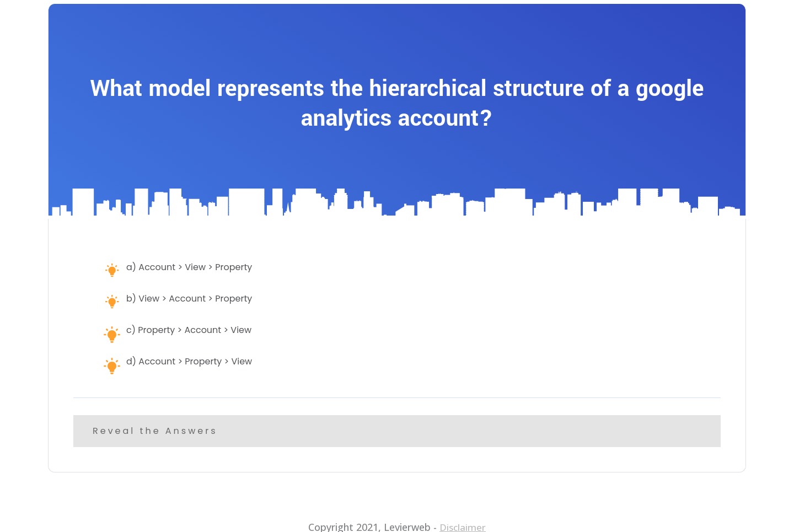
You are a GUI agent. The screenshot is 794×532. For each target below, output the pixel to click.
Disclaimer (463, 519)
